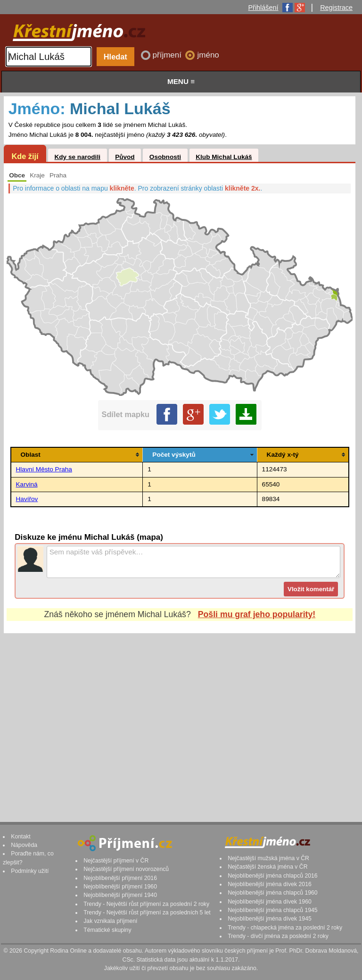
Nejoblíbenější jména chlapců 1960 (272, 893)
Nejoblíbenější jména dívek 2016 (270, 884)
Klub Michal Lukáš (224, 157)
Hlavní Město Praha (44, 469)
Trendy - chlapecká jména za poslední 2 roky (285, 928)
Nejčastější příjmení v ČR (116, 861)
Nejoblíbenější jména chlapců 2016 (272, 876)
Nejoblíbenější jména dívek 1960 (270, 902)
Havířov (27, 499)
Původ (125, 157)
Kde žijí (25, 156)
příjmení (168, 55)
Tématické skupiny (107, 930)
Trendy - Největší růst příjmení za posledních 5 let (147, 913)
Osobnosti (165, 157)
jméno (208, 55)
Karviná (27, 484)
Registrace (336, 8)
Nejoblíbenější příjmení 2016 (120, 878)
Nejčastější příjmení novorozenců (126, 869)
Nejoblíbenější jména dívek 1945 (270, 919)
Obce (17, 175)
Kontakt (21, 837)
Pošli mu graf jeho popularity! (257, 614)
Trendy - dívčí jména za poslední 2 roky (278, 936)
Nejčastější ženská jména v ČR (267, 867)
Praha (58, 175)
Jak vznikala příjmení (110, 921)
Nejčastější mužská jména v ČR (268, 858)
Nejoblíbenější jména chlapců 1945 (272, 910)
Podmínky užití (30, 871)
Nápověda (24, 845)
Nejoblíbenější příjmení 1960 (120, 887)
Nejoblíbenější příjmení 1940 (120, 895)
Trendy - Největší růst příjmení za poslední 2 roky (146, 904)
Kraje (37, 175)
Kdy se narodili (77, 157)
